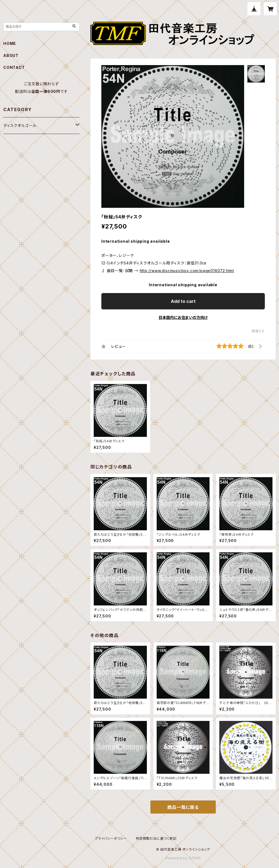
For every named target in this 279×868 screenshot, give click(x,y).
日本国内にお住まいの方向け (183, 317)
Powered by (183, 858)
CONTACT (14, 67)
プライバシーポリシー (111, 838)
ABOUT (11, 55)
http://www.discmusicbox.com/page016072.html (187, 271)
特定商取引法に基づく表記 (156, 838)
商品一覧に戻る (183, 807)
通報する (258, 331)
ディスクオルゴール (20, 125)
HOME (10, 43)
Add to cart (183, 301)
